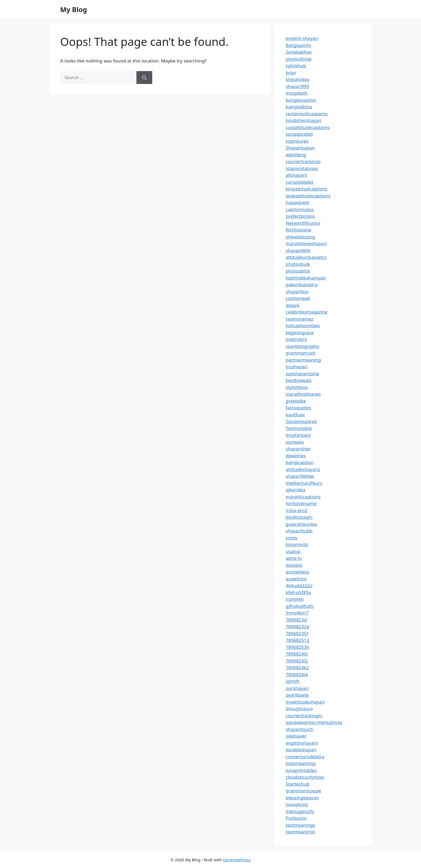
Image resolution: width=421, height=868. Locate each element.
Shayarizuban (300, 148)
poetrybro (296, 339)
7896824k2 (297, 667)
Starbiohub (298, 784)
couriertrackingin (304, 716)
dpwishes (296, 456)
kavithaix (295, 415)
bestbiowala (299, 380)
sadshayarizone (302, 374)
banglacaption (301, 100)
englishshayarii (302, 743)
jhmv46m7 (297, 613)
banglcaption (300, 462)
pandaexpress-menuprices (314, 722)
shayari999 (297, 86)
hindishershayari (304, 120)
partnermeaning (303, 360)
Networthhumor (303, 223)
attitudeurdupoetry (306, 257)
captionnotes (300, 209)
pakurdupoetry (302, 284)
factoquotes (298, 408)
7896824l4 (297, 674)
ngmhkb (295, 599)
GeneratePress (237, 860)
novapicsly (297, 804)
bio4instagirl (299, 517)
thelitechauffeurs (304, 483)
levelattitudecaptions (308, 196)
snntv (292, 538)
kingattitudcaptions (306, 189)
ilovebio (294, 565)
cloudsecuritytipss (305, 777)
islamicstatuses (302, 168)
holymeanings (301, 763)
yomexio (295, 442)
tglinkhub (296, 66)
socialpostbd (299, 134)
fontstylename (301, 503)
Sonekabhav (299, 52)
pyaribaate (297, 695)
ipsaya (293, 305)
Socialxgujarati (301, 421)
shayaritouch (300, 729)
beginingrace (300, 332)
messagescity (300, 811)
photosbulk (298, 264)
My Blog (74, 9)
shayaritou (297, 291)
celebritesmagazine (306, 312)
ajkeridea (296, 490)
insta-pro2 (297, 510)
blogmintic (297, 544)
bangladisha (299, 107)
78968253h (297, 647)
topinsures (297, 141)
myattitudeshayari (305, 702)
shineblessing (300, 237)
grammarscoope (303, 791)
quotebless (297, 572)
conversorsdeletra (305, 757)
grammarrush (301, 353)
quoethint (296, 579)
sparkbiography (303, 346)
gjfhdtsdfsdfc (300, 606)
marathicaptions (303, 497)
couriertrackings (303, 161)
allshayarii (297, 175)
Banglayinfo (298, 45)
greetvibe (296, 401)
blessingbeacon (302, 798)
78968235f (297, 633)
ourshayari (297, 688)
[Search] (144, 78)
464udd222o (299, 585)
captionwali (298, 298)
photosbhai (298, 271)
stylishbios (297, 387)
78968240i (297, 654)
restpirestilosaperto (307, 114)
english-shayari (302, 38)
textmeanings (300, 825)
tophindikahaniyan (306, 278)
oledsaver (296, 736)
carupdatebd (299, 182)
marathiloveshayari (306, 243)
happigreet (297, 202)
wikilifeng (296, 155)
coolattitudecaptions (308, 127)
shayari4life (298, 250)
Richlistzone (298, 230)
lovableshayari (301, 750)
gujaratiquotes (301, 524)
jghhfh (293, 681)
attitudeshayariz (303, 469)
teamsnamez (300, 319)
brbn (291, 73)
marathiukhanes (303, 394)
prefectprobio (300, 216)
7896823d (296, 620)
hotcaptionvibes (303, 325)
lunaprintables (301, 770)
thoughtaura (299, 709)
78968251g (297, 640)
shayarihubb (299, 531)
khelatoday (297, 79)
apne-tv (294, 558)
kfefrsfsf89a (298, 592)
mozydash (297, 93)
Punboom (296, 818)
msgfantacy (298, 435)
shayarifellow (300, 476)
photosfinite (299, 59)
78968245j (297, 661)
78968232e (297, 626)
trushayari (297, 367)
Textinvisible (299, 428)
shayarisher (298, 449)
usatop (293, 551)
